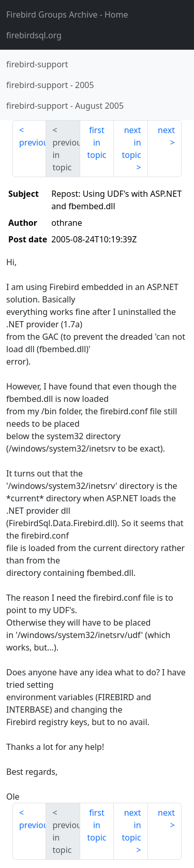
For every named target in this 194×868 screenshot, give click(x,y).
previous (33, 142)
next (166, 130)
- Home (67, 15)
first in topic (96, 142)
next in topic (131, 142)
